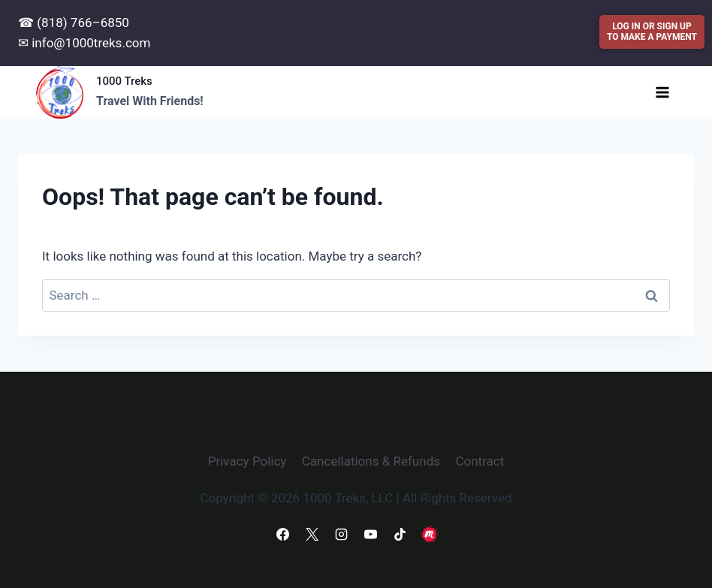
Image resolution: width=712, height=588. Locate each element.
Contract (480, 461)
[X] (312, 534)
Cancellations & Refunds (371, 461)
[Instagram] (341, 534)
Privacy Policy (247, 461)
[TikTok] (400, 534)
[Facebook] (282, 534)
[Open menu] (662, 92)
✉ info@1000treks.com (84, 43)
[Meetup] (430, 534)
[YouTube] (371, 534)
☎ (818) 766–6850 (74, 23)
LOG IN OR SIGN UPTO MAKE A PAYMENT (652, 32)
